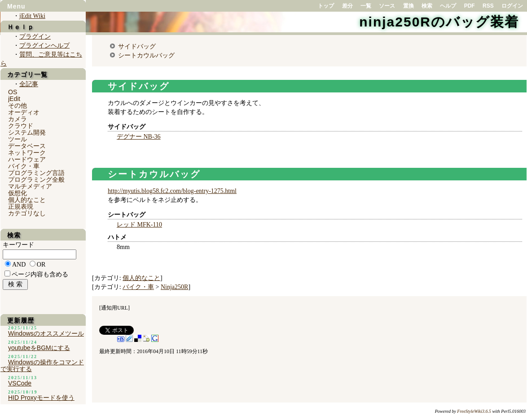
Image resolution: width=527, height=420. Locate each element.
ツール (18, 139)
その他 (18, 105)
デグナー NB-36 (139, 137)
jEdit (14, 99)
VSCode (20, 383)
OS (13, 92)
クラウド (21, 126)
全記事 (29, 84)
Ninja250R (174, 287)
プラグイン (35, 37)
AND (19, 265)
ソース (387, 6)
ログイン (512, 6)
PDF (470, 6)
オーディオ (24, 112)
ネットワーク (27, 153)
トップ (326, 6)
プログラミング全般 (36, 179)
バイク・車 (138, 287)
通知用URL (114, 308)
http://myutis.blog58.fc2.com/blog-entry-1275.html (172, 191)
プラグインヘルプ (44, 46)
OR (41, 265)
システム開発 (27, 132)
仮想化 (18, 193)
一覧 (366, 6)
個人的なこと (141, 278)
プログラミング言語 (36, 173)
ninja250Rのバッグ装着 (439, 22)
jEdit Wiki (32, 16)
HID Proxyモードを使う (41, 398)
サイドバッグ (137, 46)
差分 (347, 6)
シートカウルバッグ (146, 55)
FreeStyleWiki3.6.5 (474, 411)
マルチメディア (30, 186)
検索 (427, 6)
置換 (408, 6)
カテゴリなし (27, 213)
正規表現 (21, 206)
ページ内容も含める (40, 274)
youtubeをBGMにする (39, 348)
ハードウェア (27, 159)
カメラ (18, 119)
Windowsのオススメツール (46, 333)
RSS (488, 6)
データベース (27, 146)
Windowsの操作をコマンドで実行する (42, 365)
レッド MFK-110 (139, 225)
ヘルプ (448, 6)
